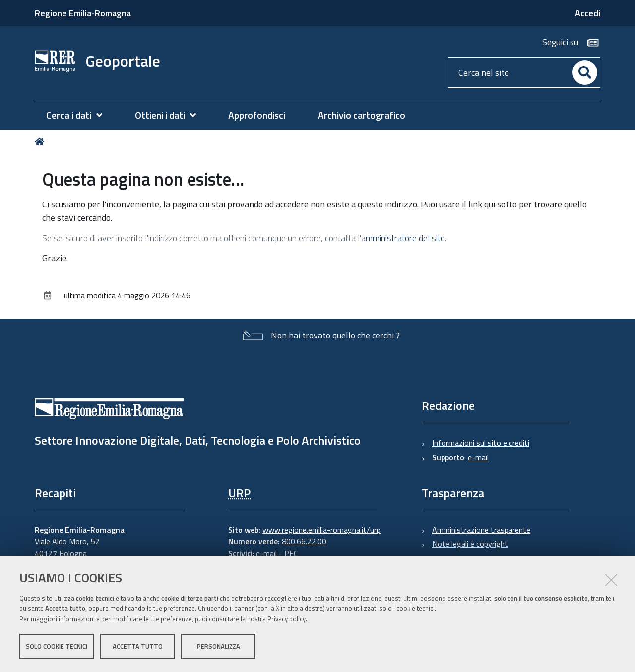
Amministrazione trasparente (481, 530)
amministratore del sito (403, 238)
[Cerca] (585, 72)
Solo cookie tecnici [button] (57, 646)
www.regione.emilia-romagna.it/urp (321, 530)
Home (41, 142)
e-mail (478, 457)
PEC (291, 553)
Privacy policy (286, 619)
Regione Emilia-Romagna (83, 13)
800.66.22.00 (304, 541)
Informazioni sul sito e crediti (481, 443)
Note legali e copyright (470, 544)
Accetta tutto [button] (138, 646)
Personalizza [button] (219, 646)
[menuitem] (79, 115)
